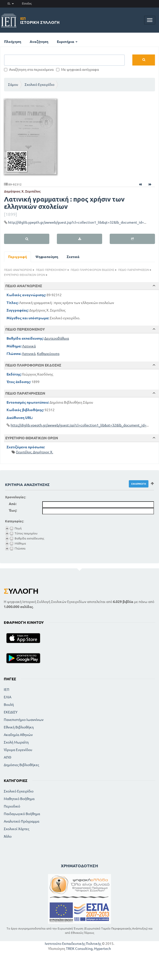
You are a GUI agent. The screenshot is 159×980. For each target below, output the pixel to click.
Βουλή (9, 705)
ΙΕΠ (7, 690)
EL (11, 4)
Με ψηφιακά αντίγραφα (77, 70)
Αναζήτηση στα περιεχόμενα (29, 70)
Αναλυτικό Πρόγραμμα (22, 821)
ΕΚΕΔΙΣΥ (11, 712)
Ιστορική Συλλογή (40, 21)
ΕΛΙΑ (8, 697)
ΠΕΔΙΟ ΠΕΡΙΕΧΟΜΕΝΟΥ (51, 270)
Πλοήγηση (13, 42)
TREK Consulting (79, 949)
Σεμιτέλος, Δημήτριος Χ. (35, 452)
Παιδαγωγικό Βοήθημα (22, 814)
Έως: (13, 510)
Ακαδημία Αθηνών (18, 735)
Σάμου (13, 85)
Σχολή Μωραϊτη (16, 742)
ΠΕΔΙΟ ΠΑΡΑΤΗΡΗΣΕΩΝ (134, 270)
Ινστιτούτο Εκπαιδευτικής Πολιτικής (73, 944)
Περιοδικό (12, 806)
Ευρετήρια (67, 42)
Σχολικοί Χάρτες (16, 829)
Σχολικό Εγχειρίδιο (39, 85)
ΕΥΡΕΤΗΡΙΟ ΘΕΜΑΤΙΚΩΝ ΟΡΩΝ (25, 275)
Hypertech (103, 949)
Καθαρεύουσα (48, 354)
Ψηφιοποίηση (47, 257)
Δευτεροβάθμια (57, 338)
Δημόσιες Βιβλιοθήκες (21, 765)
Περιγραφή (17, 257)
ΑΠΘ (8, 757)
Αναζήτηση (39, 42)
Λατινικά (29, 346)
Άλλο (8, 836)
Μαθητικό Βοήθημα (19, 799)
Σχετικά (73, 257)
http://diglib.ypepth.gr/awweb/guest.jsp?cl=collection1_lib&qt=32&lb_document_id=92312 (81, 222)
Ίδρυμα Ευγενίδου (18, 750)
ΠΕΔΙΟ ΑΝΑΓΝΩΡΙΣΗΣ (18, 270)
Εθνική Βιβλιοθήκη (19, 727)
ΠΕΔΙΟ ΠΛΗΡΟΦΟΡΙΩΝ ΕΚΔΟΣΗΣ (92, 270)
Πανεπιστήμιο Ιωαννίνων (24, 720)
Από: (13, 504)
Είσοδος (27, 4)
